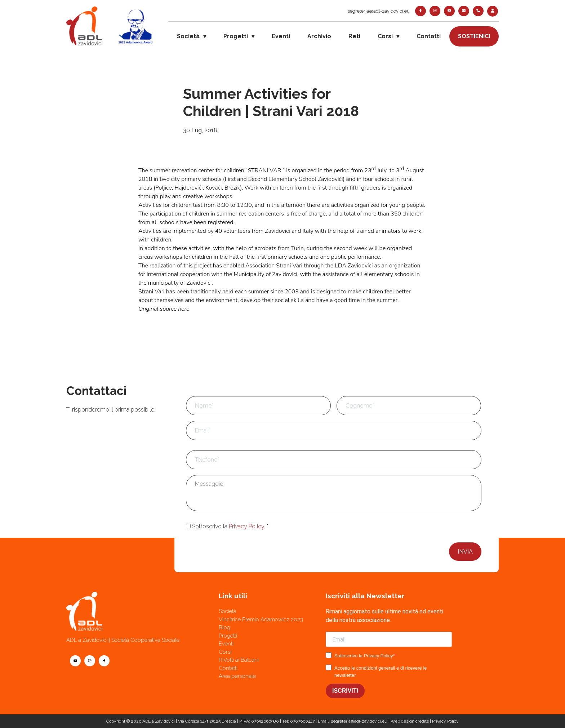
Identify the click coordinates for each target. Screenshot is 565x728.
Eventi (281, 36)
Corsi (385, 36)
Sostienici (474, 36)
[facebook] (421, 11)
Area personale (237, 676)
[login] (493, 11)
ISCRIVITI (345, 691)
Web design (402, 721)
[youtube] (449, 11)
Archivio (319, 36)
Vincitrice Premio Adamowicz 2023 (261, 620)
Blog (224, 627)
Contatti (429, 36)
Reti (354, 36)
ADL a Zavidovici (159, 721)
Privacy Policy (246, 526)
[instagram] (435, 11)
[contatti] (464, 11)
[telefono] (478, 11)
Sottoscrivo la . (230, 526)
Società (188, 36)
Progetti (236, 36)
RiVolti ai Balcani (239, 660)
